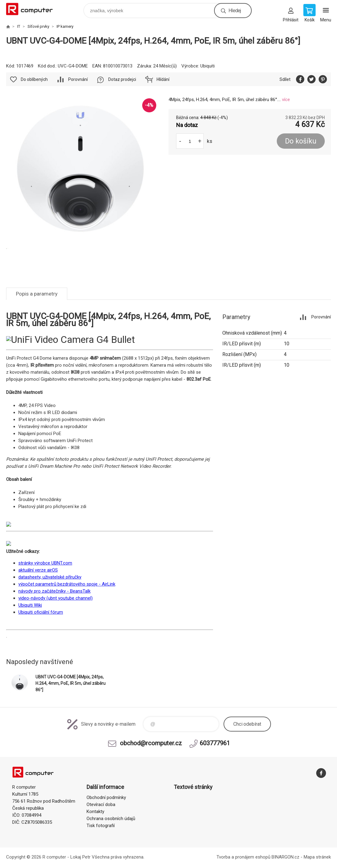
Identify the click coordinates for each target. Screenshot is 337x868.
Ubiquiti (207, 66)
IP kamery (65, 26)
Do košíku (301, 141)
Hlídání (163, 79)
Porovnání (78, 79)
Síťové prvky (38, 26)
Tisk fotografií (101, 826)
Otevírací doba (101, 804)
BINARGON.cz (285, 857)
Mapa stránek (317, 857)
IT (19, 26)
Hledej (235, 11)
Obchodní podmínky (106, 797)
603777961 (215, 743)
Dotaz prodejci (122, 79)
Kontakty (95, 812)
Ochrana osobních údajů (111, 819)
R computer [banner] (33, 9)
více (286, 100)
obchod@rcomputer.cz (151, 743)
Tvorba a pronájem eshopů (243, 857)
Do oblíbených (34, 79)
